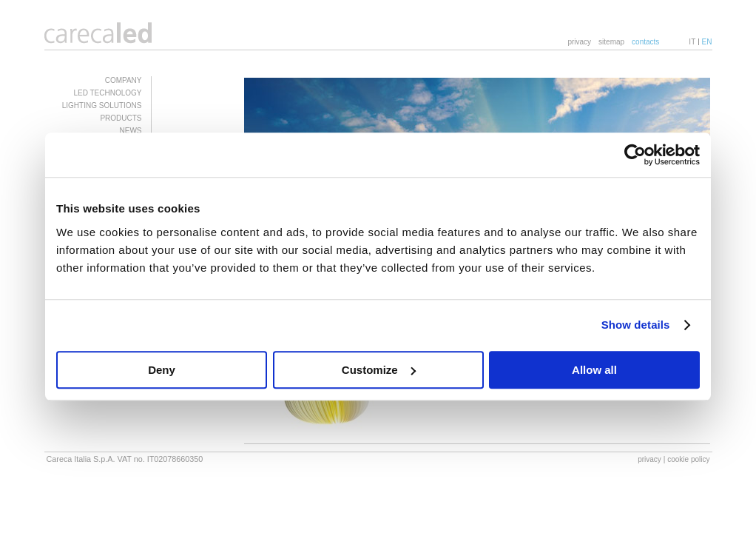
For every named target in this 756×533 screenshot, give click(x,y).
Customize (379, 370)
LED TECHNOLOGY (107, 93)
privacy (579, 42)
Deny (162, 370)
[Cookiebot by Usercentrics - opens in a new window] (635, 155)
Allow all (594, 370)
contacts (645, 42)
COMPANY (124, 80)
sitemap (611, 42)
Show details (636, 325)
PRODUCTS (121, 118)
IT (692, 42)
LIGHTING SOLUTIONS (102, 105)
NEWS (131, 131)
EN (707, 42)
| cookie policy (687, 459)
